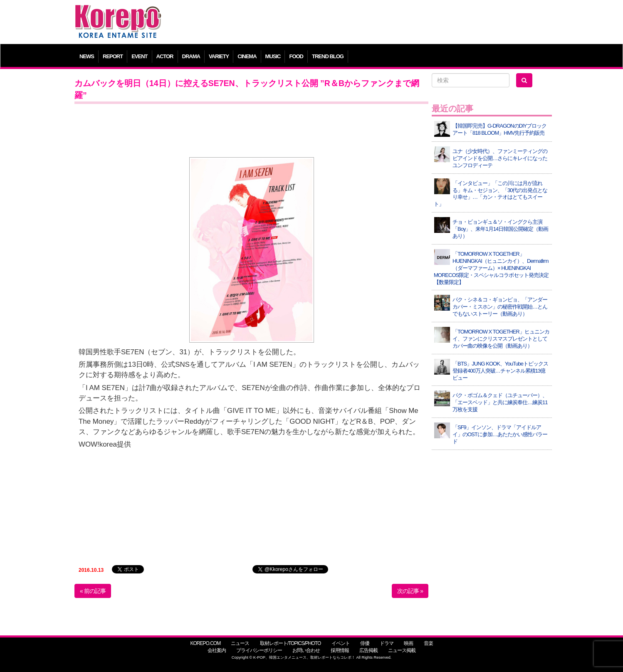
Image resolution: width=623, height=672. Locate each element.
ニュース (240, 643)
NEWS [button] (87, 56)
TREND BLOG (328, 56)
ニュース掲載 (402, 650)
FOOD (296, 56)
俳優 (365, 643)
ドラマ (387, 643)
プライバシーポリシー (259, 650)
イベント (341, 643)
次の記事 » (410, 591)
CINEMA (247, 56)
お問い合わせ (306, 650)
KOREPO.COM (205, 643)
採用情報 (340, 650)
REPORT (113, 56)
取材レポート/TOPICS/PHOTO (290, 643)
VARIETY (219, 56)
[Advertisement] (372, 23)
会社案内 (217, 650)
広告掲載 (368, 650)
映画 (408, 643)
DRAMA (191, 56)
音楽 (428, 643)
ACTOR (165, 56)
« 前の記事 (93, 591)
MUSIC (273, 56)
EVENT (139, 56)
